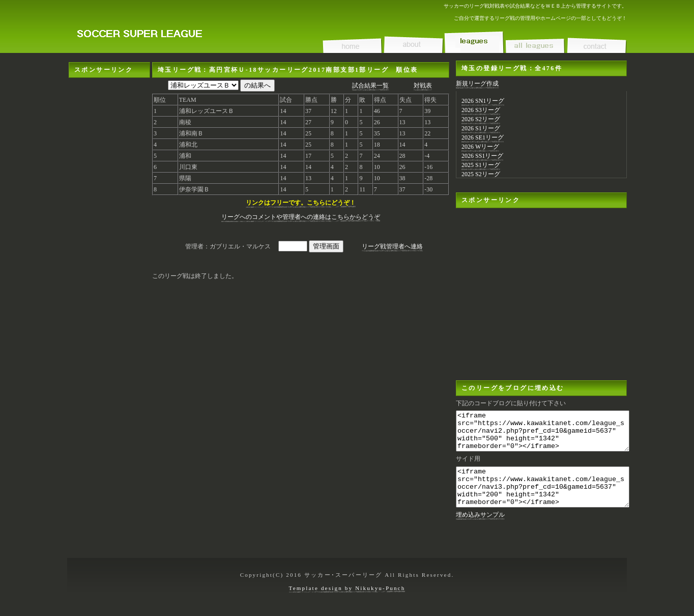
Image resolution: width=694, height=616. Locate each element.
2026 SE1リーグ (483, 137)
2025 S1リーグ (481, 165)
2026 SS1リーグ (482, 156)
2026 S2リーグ (481, 119)
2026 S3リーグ (481, 110)
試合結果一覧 (370, 86)
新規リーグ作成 (477, 83)
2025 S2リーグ (481, 174)
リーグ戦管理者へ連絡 (392, 246)
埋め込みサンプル (480, 530)
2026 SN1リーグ (483, 101)
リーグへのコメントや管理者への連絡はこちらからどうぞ (301, 217)
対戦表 (423, 86)
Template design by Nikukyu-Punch (347, 593)
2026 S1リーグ (481, 128)
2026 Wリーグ (480, 147)
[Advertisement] (109, 231)
